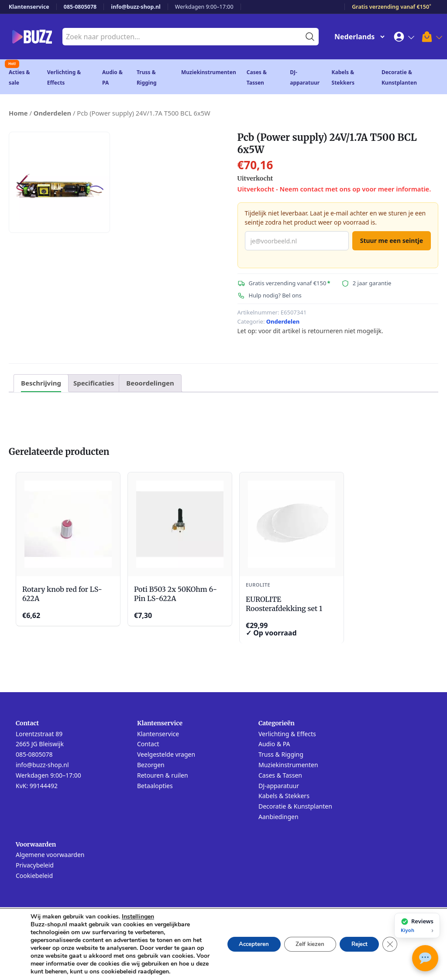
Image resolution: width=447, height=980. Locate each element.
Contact (148, 744)
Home (18, 113)
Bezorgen (151, 765)
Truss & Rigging (281, 755)
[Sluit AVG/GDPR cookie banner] (389, 940)
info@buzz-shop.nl (136, 7)
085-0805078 (80, 7)
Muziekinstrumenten (209, 72)
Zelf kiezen (303, 940)
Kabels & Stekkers (284, 796)
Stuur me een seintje (392, 241)
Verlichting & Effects (287, 734)
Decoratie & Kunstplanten (295, 807)
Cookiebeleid (34, 876)
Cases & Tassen (280, 776)
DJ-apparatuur (279, 786)
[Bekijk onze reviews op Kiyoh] (417, 925)
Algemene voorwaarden (50, 855)
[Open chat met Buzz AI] (425, 958)
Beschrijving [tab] (41, 383)
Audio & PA (274, 744)
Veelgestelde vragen (166, 755)
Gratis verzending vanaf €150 (392, 7)
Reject (356, 940)
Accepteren (242, 940)
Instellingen (138, 909)
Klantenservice (29, 7)
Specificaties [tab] (94, 383)
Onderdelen (52, 113)
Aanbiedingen (279, 817)
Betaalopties (155, 786)
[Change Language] (358, 37)
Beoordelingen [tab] (150, 383)
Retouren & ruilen (163, 776)
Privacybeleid (35, 866)
